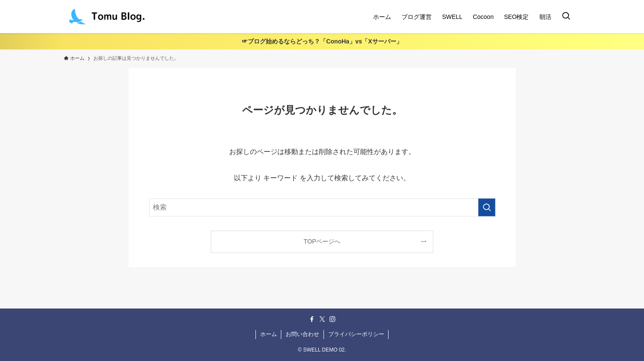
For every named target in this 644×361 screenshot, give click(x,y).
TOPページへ (322, 241)
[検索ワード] (322, 207)
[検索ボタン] (566, 17)
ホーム (269, 334)
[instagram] (333, 319)
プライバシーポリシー (356, 334)
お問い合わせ (302, 334)
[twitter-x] (322, 319)
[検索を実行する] (487, 207)
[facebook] (312, 319)
